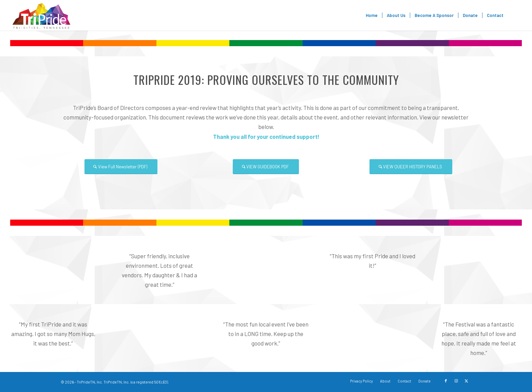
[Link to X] (466, 381)
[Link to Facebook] (446, 381)
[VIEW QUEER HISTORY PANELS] (411, 167)
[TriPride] (41, 15)
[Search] (515, 15)
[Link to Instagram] (456, 381)
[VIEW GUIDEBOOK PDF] (266, 167)
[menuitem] (372, 15)
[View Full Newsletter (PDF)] (121, 167)
